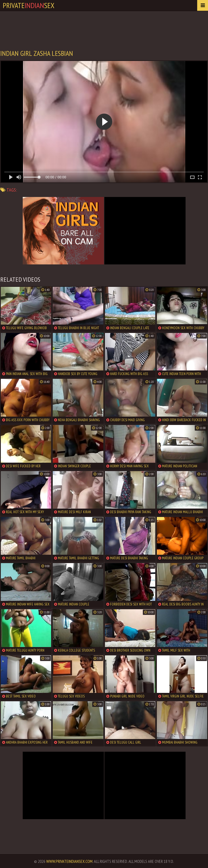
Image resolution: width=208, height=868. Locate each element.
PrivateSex (29, 5)
